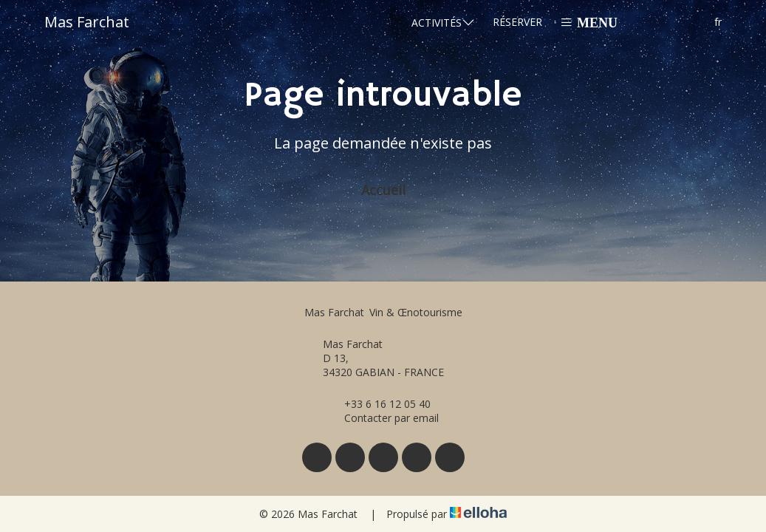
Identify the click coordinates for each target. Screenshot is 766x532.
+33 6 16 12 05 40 (379, 404)
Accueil (383, 190)
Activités (443, 22)
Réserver (517, 22)
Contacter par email (383, 418)
